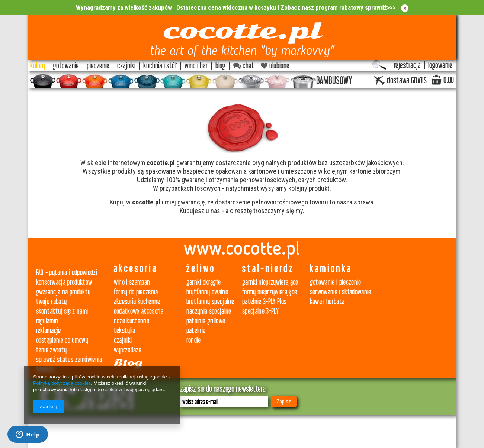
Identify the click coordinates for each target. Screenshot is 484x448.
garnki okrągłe (204, 282)
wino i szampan (132, 282)
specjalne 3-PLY (260, 311)
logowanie (440, 66)
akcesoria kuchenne (137, 302)
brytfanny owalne (207, 292)
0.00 (449, 80)
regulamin (47, 321)
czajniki (123, 340)
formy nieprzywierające (270, 292)
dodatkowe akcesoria (139, 311)
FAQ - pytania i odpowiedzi (67, 273)
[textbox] (340, 65)
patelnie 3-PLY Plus (264, 302)
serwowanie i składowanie (341, 292)
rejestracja (407, 66)
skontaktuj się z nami (62, 311)
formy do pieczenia (136, 292)
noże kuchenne (132, 321)
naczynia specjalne (209, 311)
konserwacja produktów (64, 282)
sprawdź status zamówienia (69, 360)
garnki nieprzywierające (270, 282)
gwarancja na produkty (63, 292)
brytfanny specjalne (210, 302)
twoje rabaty (52, 302)
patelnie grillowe (206, 321)
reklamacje (49, 331)
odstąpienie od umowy (62, 340)
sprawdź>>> (380, 7)
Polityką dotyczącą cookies (62, 383)
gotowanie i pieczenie (336, 282)
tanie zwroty (52, 350)
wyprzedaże (128, 350)
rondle (194, 340)
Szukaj (379, 65)
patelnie (196, 331)
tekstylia (125, 331)
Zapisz (284, 402)
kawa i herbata (327, 302)
